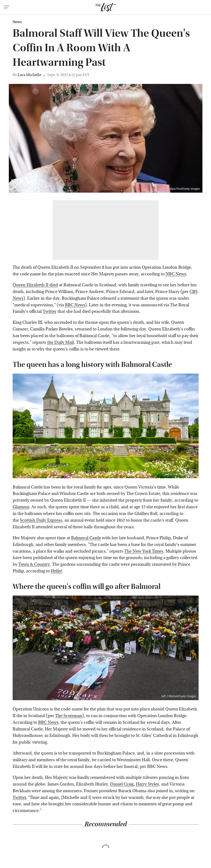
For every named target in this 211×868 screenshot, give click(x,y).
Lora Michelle (29, 75)
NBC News (176, 274)
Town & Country (34, 564)
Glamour (21, 507)
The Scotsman (69, 716)
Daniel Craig (122, 784)
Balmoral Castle (86, 538)
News (17, 22)
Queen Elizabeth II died (35, 285)
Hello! (56, 571)
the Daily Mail (61, 342)
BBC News (75, 305)
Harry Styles (147, 784)
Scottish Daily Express (41, 520)
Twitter (50, 311)
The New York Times (144, 551)
